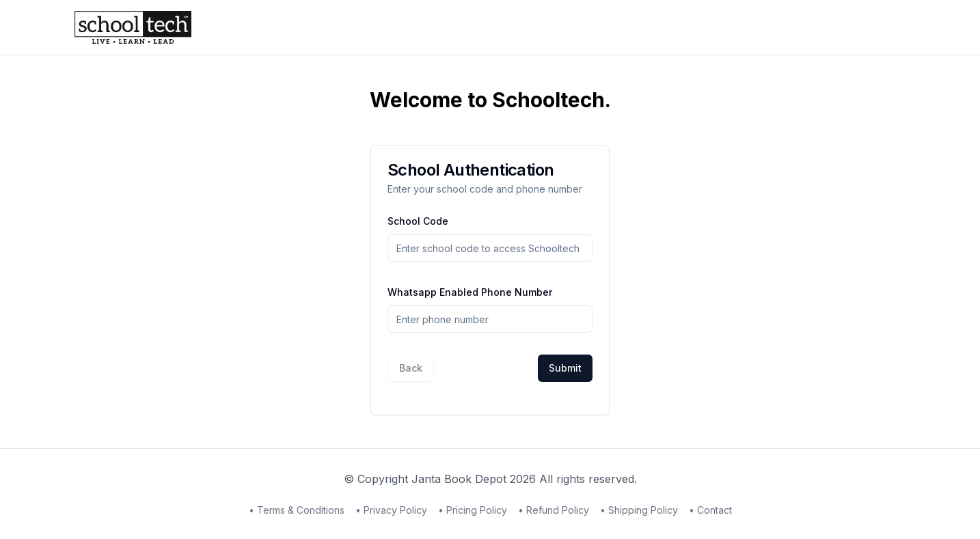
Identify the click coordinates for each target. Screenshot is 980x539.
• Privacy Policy (391, 510)
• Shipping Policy (639, 510)
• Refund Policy (554, 510)
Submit (565, 368)
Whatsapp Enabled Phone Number (470, 292)
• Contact (710, 510)
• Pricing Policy (473, 510)
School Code (418, 221)
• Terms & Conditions (297, 510)
